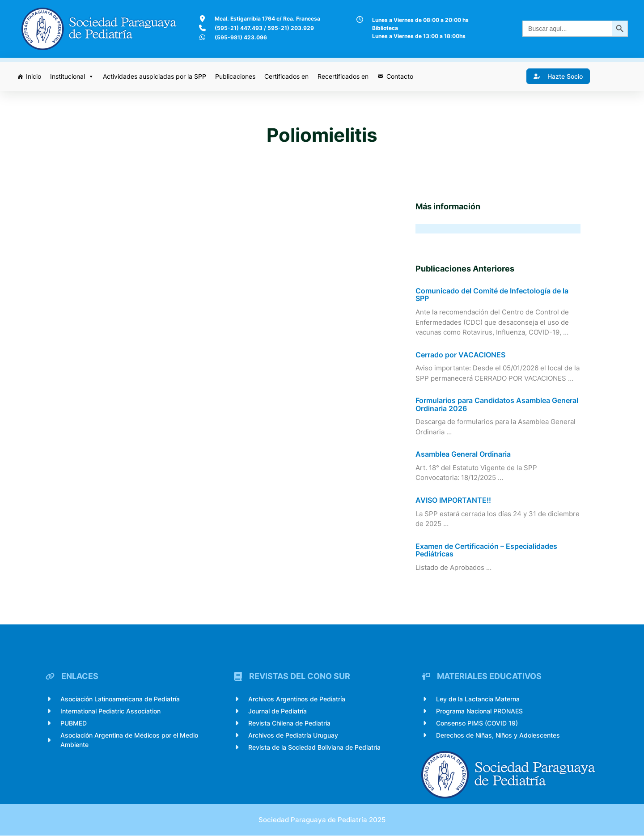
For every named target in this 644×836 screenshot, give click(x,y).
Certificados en (286, 76)
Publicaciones (235, 76)
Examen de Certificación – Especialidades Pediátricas (486, 550)
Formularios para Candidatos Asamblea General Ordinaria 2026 (497, 405)
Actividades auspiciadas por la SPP (155, 76)
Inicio (34, 76)
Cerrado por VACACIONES (460, 355)
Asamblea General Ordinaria (463, 455)
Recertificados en (343, 76)
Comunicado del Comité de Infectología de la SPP (492, 295)
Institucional (72, 76)
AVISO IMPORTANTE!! (453, 501)
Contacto (400, 76)
